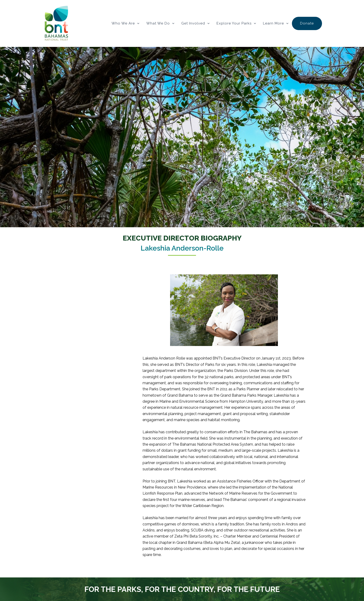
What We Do (160, 23)
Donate (307, 23)
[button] (137, 23)
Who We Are (125, 23)
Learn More (276, 23)
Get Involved (195, 23)
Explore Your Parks (236, 23)
